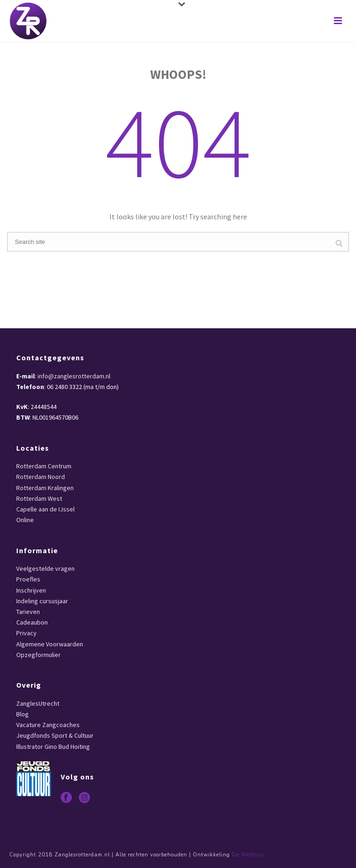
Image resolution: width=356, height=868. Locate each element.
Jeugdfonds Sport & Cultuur (55, 735)
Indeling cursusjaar (42, 601)
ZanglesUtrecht (38, 703)
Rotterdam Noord (41, 477)
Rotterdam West (39, 498)
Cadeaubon (32, 622)
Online (25, 520)
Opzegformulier (38, 655)
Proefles (28, 579)
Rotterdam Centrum (44, 466)
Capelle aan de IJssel (45, 509)
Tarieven (28, 612)
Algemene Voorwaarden (50, 644)
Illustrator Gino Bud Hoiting (53, 747)
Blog (22, 714)
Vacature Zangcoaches (48, 725)
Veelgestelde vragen (45, 568)
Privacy (26, 633)
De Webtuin (248, 855)
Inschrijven (31, 590)
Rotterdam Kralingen (45, 488)
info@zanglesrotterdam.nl (74, 376)
